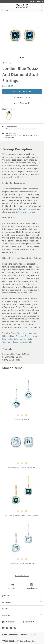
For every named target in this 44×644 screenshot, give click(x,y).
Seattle (22, 609)
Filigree (6, 336)
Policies (33, 635)
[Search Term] (22, 11)
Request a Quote (22, 97)
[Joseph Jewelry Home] (4, 63)
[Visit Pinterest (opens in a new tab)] (15, 628)
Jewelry (22, 596)
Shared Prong (31, 336)
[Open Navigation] (2, 6)
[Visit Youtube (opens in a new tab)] (11, 628)
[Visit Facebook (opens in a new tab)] (8, 628)
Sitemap (24, 635)
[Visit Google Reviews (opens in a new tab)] (12, 622)
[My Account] (42, 6)
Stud (4, 339)
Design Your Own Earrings (23, 212)
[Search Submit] (41, 11)
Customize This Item (22, 91)
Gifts (30, 342)
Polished (20, 336)
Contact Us (22, 575)
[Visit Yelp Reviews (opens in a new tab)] (32, 622)
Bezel (13, 333)
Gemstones (22, 333)
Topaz (15, 342)
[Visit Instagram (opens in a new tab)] (4, 628)
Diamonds (33, 333)
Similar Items (12, 368)
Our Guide (22, 602)
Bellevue (22, 615)
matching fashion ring (15, 177)
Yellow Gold (13, 339)
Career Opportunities (10, 635)
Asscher (23, 339)
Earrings (12, 252)
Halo (12, 336)
